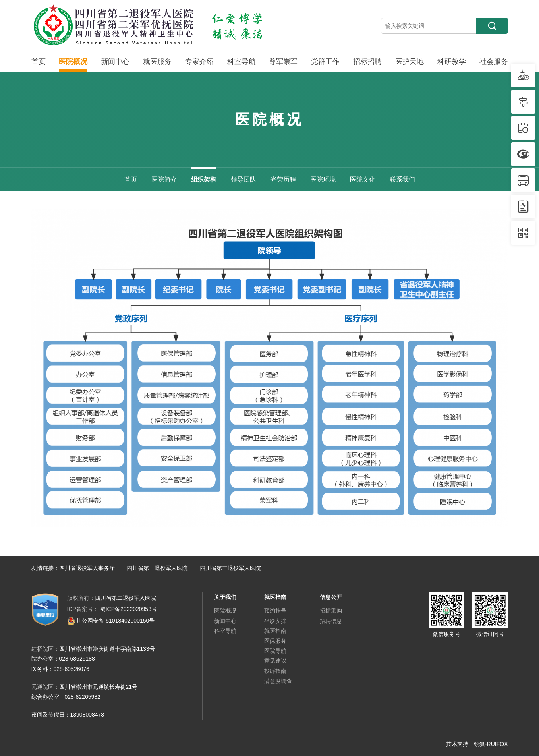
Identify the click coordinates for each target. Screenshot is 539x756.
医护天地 (410, 62)
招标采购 (331, 611)
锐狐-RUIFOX (491, 744)
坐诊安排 (275, 621)
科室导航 (241, 62)
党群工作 (325, 62)
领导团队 (243, 179)
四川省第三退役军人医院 (230, 568)
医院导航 (275, 651)
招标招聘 (367, 62)
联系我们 (402, 179)
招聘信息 (331, 621)
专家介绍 (199, 62)
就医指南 (275, 631)
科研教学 (452, 62)
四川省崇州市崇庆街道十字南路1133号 (107, 649)
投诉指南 (275, 671)
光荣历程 (283, 179)
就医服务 (157, 62)
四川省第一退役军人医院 (157, 568)
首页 (39, 62)
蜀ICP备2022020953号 (112, 609)
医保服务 (275, 641)
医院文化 (363, 179)
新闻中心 (115, 62)
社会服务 (494, 62)
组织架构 (204, 179)
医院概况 (73, 62)
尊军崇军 (283, 62)
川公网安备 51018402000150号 (111, 621)
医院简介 (164, 179)
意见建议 (275, 661)
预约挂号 (275, 611)
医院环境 (323, 179)
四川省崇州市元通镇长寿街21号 (99, 687)
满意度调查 (278, 681)
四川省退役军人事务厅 (87, 568)
